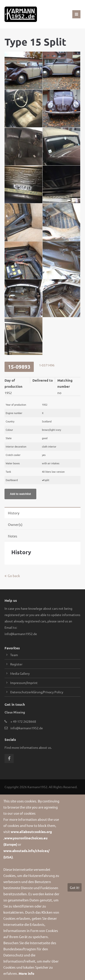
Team (14, 655)
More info (26, 973)
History (14, 513)
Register (16, 664)
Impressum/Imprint (24, 683)
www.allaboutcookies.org (31, 832)
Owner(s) (15, 524)
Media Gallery (20, 673)
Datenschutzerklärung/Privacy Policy (37, 692)
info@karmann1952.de (21, 634)
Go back (14, 576)
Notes (13, 536)
